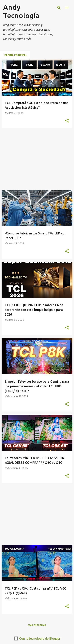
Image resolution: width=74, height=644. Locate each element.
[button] (67, 121)
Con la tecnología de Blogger (37, 638)
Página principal (16, 55)
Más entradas (37, 625)
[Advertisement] (35, 159)
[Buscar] (59, 8)
